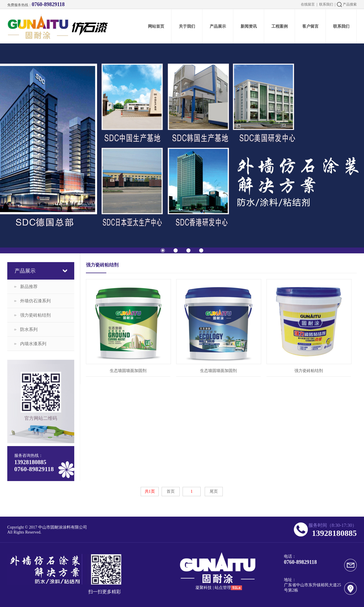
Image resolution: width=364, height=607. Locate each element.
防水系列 (29, 329)
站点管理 (223, 588)
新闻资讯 (249, 26)
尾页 (214, 491)
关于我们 (187, 26)
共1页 (150, 491)
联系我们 (326, 4)
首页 (171, 491)
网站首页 (156, 26)
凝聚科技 (204, 588)
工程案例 (280, 26)
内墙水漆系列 (33, 344)
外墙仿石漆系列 (35, 301)
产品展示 (218, 26)
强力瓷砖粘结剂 (35, 315)
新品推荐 (29, 287)
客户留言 (310, 26)
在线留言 (308, 4)
